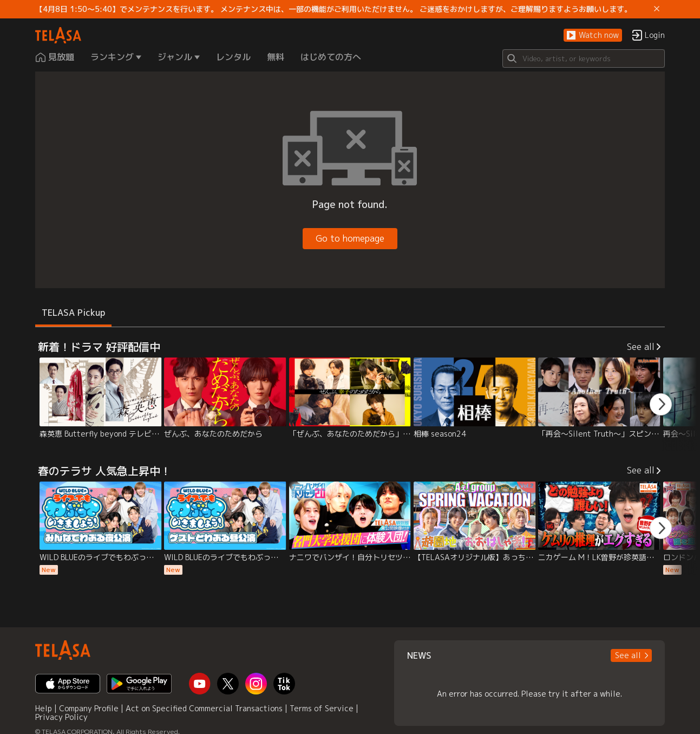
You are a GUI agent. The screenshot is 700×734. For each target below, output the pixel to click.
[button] (593, 35)
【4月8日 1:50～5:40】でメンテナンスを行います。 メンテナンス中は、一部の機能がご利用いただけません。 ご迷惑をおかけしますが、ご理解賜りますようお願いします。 (333, 9)
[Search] (584, 59)
